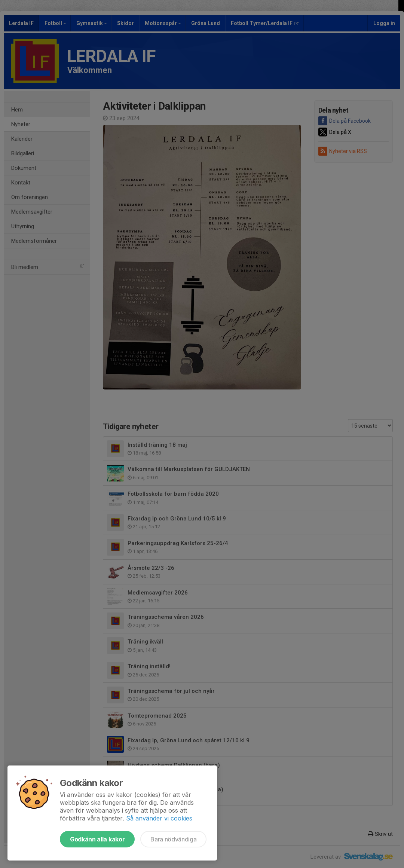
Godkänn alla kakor (97, 839)
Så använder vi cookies (159, 818)
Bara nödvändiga (173, 839)
